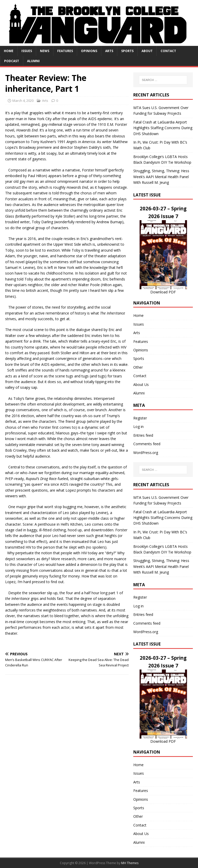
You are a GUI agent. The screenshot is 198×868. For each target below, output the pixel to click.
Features (65, 51)
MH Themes (130, 863)
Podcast (12, 61)
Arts (109, 51)
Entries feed (143, 435)
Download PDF (163, 292)
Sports (127, 51)
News (45, 51)
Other (138, 367)
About (147, 51)
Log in (138, 427)
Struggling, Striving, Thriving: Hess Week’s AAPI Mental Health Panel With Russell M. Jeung (161, 177)
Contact (168, 51)
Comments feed (147, 444)
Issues (27, 51)
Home (9, 51)
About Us (141, 385)
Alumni (33, 61)
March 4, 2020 (23, 101)
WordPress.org (146, 453)
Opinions (89, 51)
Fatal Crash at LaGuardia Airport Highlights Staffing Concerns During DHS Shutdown (163, 128)
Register (140, 418)
